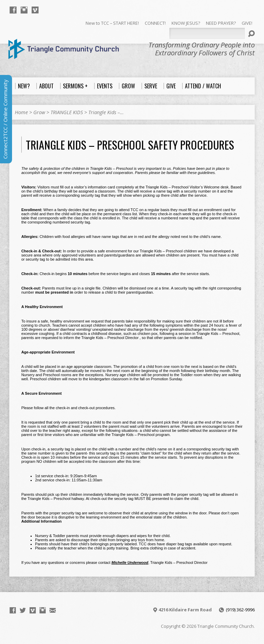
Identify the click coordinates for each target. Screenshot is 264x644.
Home (21, 112)
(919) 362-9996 (240, 610)
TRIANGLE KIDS (67, 112)
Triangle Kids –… (106, 112)
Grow (39, 112)
